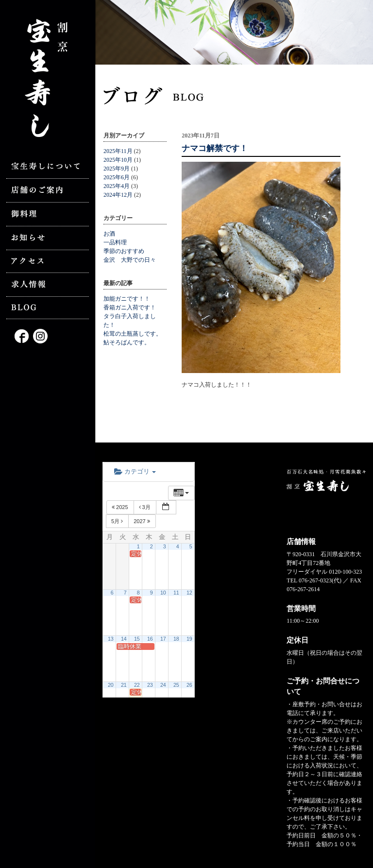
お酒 (109, 234)
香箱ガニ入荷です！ (130, 307)
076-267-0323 (315, 580)
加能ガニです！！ (127, 299)
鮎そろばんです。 (127, 342)
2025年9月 (117, 169)
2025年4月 (117, 186)
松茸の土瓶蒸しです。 (133, 334)
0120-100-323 (345, 572)
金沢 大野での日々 (130, 260)
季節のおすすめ (124, 251)
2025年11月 (118, 151)
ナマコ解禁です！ (215, 148)
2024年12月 (118, 195)
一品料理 (115, 242)
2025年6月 (117, 177)
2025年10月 (118, 160)
